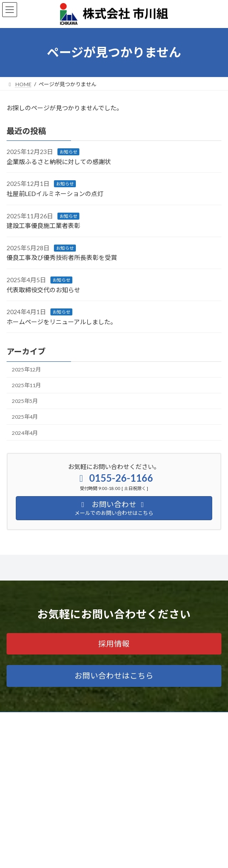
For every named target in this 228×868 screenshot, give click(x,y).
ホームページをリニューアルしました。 (62, 322)
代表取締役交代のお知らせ (43, 289)
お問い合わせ (22, 817)
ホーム (14, 720)
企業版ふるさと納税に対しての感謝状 (59, 162)
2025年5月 (25, 401)
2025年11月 (26, 385)
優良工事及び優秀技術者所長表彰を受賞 (62, 257)
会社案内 (17, 768)
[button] (114, 644)
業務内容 (17, 736)
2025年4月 (25, 417)
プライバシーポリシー (33, 833)
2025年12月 (26, 369)
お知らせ (68, 152)
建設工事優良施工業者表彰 (43, 226)
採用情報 (17, 801)
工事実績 (17, 752)
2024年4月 (25, 432)
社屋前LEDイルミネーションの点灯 (55, 194)
